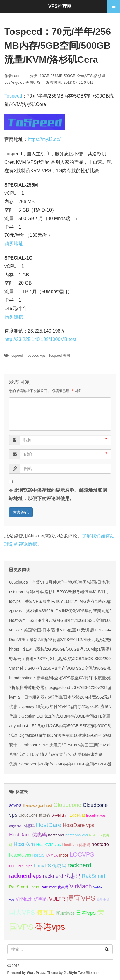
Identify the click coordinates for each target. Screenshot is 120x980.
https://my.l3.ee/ (44, 139)
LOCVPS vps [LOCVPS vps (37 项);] (21, 866)
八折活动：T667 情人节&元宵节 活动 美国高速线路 (56, 754)
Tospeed (13, 96)
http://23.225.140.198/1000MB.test (40, 339)
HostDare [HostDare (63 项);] (48, 825)
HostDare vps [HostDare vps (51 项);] (78, 825)
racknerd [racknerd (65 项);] (79, 865)
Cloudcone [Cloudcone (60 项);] (68, 805)
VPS (89, 76)
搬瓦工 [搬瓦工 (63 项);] (46, 912)
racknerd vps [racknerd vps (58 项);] (25, 876)
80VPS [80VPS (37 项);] (15, 806)
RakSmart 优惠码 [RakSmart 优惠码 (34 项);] (54, 887)
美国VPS (33, 82)
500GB (69, 76)
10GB (45, 76)
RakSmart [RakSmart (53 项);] (94, 876)
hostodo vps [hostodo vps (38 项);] (20, 855)
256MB (56, 76)
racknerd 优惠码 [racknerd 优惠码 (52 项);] (62, 876)
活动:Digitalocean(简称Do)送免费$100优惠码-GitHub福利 (61, 735)
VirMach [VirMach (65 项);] (80, 886)
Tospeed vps (36, 356)
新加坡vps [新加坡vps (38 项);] (65, 913)
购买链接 (14, 317)
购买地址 (14, 244)
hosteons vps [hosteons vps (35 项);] (77, 835)
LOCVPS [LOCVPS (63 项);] (82, 854)
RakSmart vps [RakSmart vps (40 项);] (24, 887)
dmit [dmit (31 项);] (65, 815)
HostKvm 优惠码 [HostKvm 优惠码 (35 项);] (76, 845)
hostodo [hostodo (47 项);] (100, 844)
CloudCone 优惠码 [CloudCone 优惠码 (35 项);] (34, 815)
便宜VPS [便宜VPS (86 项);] (81, 898)
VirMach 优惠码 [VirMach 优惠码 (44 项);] (32, 899)
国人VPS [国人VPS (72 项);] (22, 912)
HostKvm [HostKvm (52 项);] (24, 844)
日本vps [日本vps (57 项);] (86, 913)
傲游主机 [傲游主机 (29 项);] (103, 899)
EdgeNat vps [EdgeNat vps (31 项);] (96, 815)
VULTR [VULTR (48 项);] (57, 899)
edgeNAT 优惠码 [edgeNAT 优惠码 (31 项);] (22, 826)
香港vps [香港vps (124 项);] (50, 927)
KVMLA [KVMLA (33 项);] (52, 855)
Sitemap (92, 973)
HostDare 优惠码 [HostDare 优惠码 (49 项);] (28, 835)
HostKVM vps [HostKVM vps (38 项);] (48, 845)
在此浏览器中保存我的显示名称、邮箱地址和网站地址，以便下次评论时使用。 (58, 495)
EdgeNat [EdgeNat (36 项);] (77, 815)
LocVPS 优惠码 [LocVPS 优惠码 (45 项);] (50, 866)
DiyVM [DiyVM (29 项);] (56, 815)
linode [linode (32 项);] (64, 855)
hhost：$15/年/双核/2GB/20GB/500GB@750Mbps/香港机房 (64, 649)
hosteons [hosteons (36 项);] (56, 835)
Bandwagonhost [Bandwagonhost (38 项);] (37, 805)
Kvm (80, 76)
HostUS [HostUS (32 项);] (38, 855)
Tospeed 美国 (59, 356)
